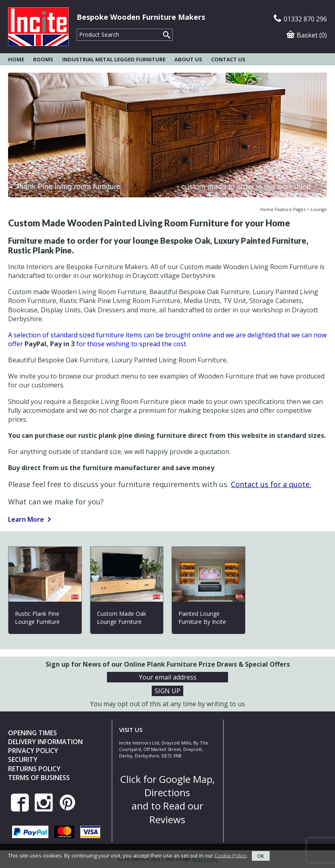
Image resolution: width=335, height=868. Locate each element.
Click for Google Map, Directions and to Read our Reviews (167, 799)
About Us (188, 59)
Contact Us (228, 59)
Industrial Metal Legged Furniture (114, 59)
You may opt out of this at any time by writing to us (167, 704)
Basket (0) (307, 35)
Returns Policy (34, 769)
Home (16, 59)
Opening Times (32, 733)
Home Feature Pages (283, 209)
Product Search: (77, 29)
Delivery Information (45, 742)
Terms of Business (39, 778)
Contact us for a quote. (271, 484)
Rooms (43, 59)
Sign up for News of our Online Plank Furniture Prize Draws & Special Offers (168, 664)
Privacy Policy (33, 751)
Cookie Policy (230, 855)
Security (23, 759)
